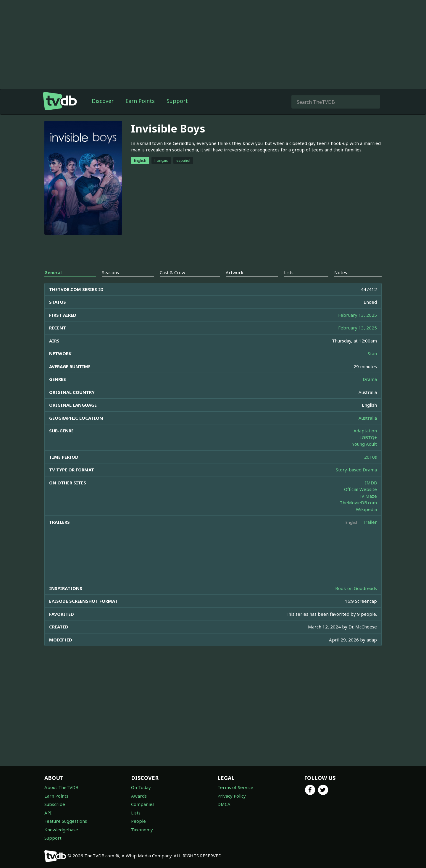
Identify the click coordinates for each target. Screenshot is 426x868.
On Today (141, 787)
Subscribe (55, 804)
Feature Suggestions (66, 821)
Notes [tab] (341, 272)
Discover (103, 101)
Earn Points (140, 101)
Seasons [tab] (110, 272)
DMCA (224, 804)
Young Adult (364, 444)
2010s (371, 457)
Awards (139, 796)
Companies (143, 804)
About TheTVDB (61, 787)
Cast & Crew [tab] (172, 272)
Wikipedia (366, 509)
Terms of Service (235, 787)
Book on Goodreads (356, 588)
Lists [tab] (289, 272)
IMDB (371, 483)
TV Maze (368, 496)
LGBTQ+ (368, 437)
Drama (370, 379)
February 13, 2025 (358, 315)
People (138, 821)
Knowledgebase (61, 830)
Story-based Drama (356, 470)
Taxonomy (142, 830)
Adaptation (365, 431)
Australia (368, 418)
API (48, 813)
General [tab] (53, 272)
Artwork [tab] (235, 272)
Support (177, 101)
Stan (372, 353)
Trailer (370, 522)
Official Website (360, 489)
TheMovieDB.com (358, 502)
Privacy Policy (232, 796)
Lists (136, 813)
